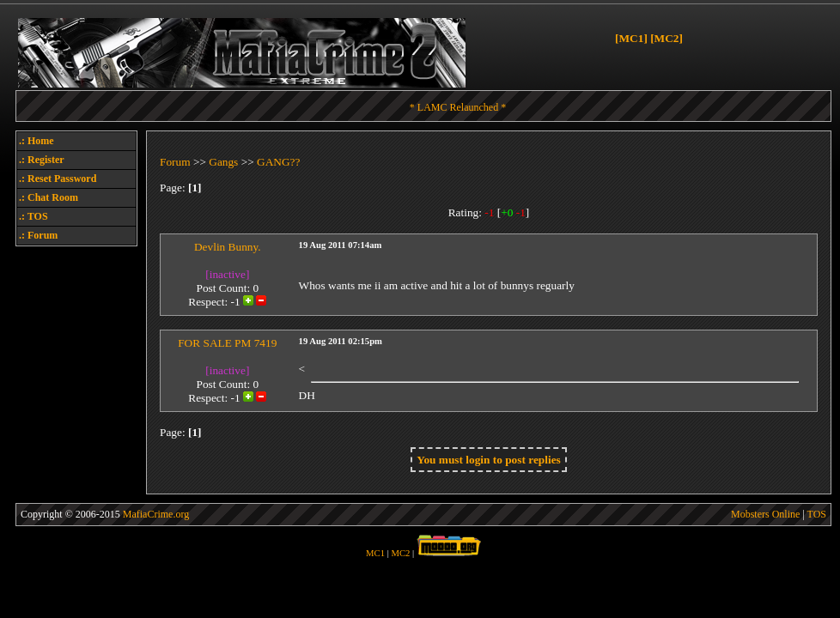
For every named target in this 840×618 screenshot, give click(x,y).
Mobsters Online (765, 514)
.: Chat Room (49, 197)
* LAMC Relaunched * (458, 107)
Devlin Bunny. (228, 247)
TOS (817, 514)
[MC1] (631, 38)
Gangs (223, 162)
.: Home (37, 141)
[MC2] (667, 38)
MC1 (375, 553)
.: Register (42, 160)
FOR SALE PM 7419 (227, 343)
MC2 (401, 553)
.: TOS (33, 216)
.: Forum (38, 235)
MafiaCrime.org (156, 514)
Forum (175, 162)
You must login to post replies (489, 460)
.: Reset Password (58, 179)
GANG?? (278, 162)
